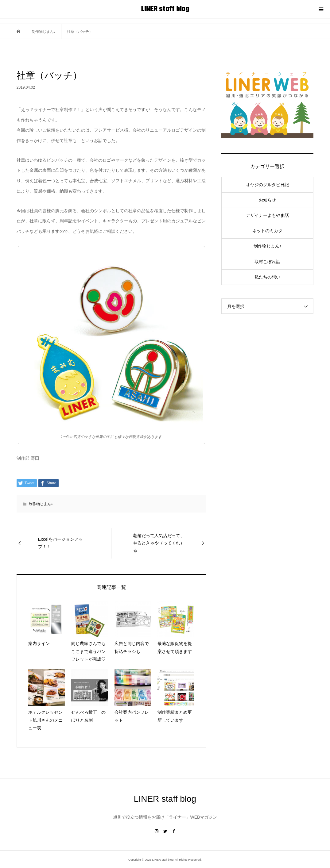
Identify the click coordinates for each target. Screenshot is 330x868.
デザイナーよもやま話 (267, 215)
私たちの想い (267, 277)
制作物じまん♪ (41, 504)
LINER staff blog (165, 9)
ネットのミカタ (267, 231)
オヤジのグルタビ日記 (267, 185)
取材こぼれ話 (267, 262)
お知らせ (267, 200)
